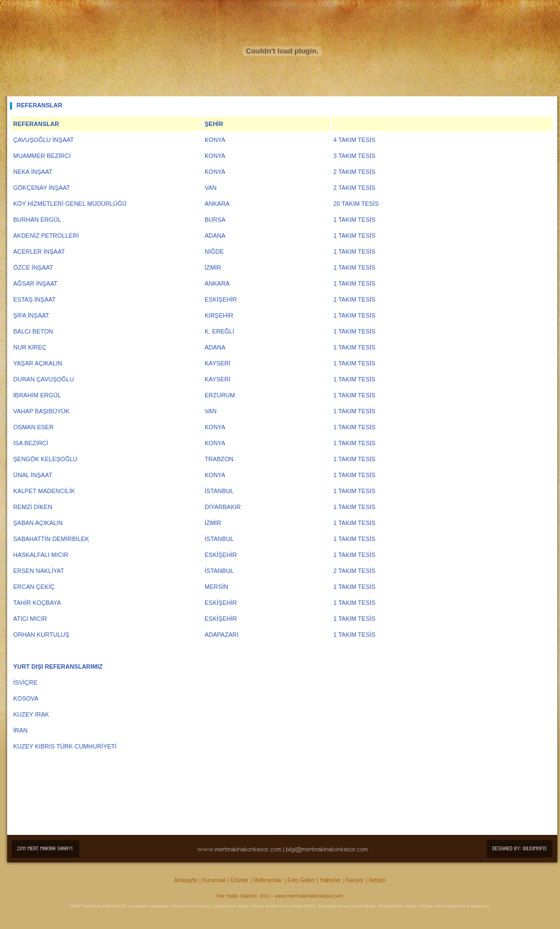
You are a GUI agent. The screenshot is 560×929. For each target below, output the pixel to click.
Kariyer (355, 880)
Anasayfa (186, 880)
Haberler (330, 880)
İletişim (377, 880)
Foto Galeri (301, 880)
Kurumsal (214, 880)
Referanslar (268, 880)
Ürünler (240, 880)
